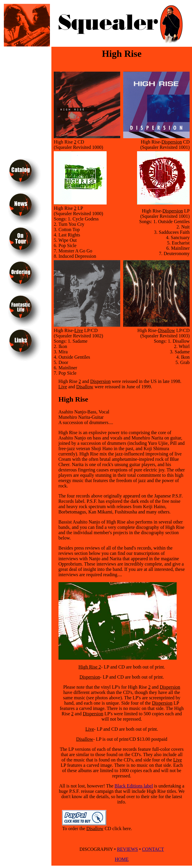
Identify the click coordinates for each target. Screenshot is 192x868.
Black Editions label (134, 786)
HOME (122, 859)
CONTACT (153, 849)
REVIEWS (127, 849)
